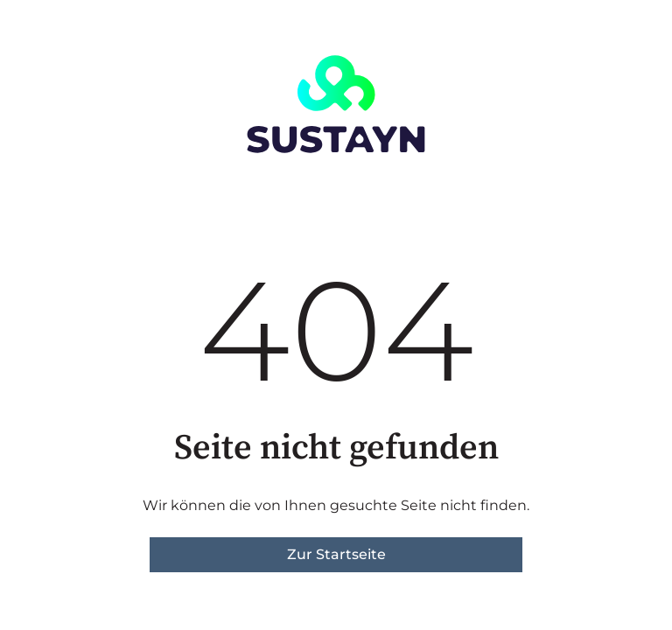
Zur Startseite (336, 554)
